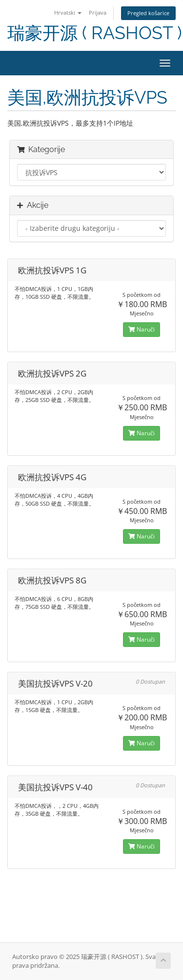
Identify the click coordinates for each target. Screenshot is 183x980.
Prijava (98, 12)
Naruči (142, 329)
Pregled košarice (148, 13)
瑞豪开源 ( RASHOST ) (95, 33)
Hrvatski (68, 12)
